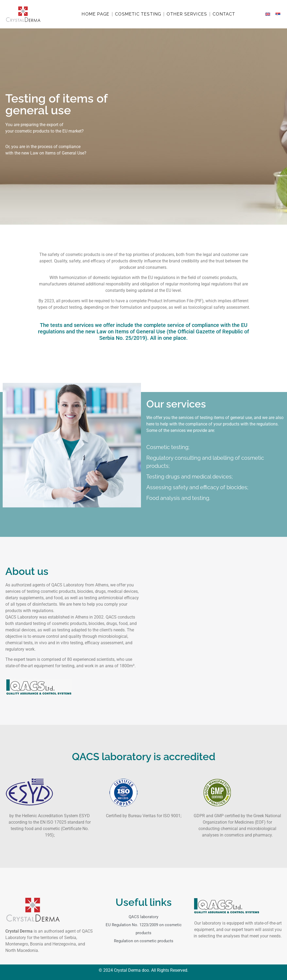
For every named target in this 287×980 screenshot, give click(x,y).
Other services (187, 14)
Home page (95, 14)
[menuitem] (268, 14)
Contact (224, 14)
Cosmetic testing (138, 14)
